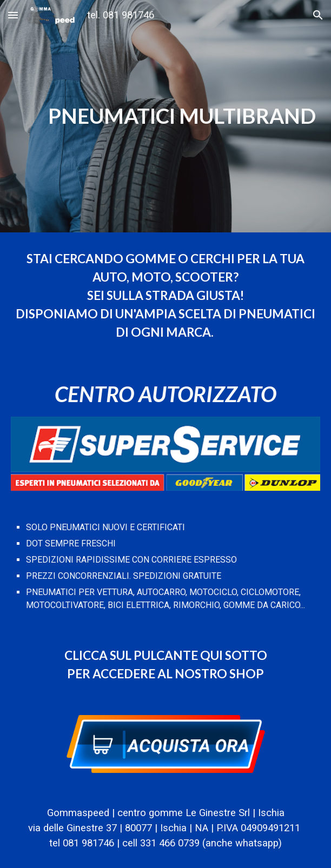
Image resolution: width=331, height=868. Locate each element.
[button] (13, 15)
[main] (165, 116)
